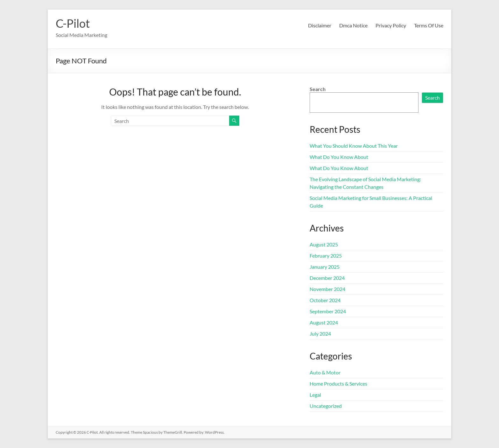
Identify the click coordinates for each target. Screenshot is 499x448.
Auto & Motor (325, 372)
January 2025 (325, 267)
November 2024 (327, 289)
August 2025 (324, 244)
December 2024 (327, 278)
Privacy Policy (391, 25)
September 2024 (328, 311)
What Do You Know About (339, 157)
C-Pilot (73, 23)
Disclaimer (320, 25)
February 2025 (326, 256)
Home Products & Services (338, 384)
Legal (315, 395)
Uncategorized (326, 406)
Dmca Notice (353, 25)
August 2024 (324, 322)
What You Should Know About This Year (354, 146)
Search (318, 89)
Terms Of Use (429, 25)
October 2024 (325, 300)
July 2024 (320, 334)
